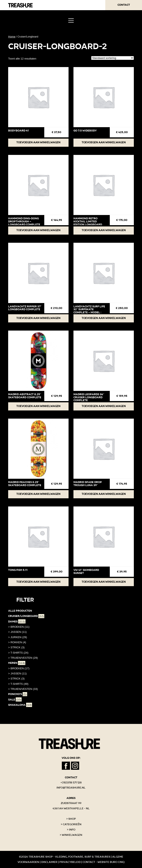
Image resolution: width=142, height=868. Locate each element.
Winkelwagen (72, 835)
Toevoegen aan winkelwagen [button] (38, 142)
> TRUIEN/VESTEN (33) (23, 689)
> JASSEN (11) (17, 632)
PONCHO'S (18, 694)
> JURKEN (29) (18, 637)
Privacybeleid (70, 862)
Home (12, 37)
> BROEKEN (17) (19, 668)
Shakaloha (20, 705)
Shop (72, 819)
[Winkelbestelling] (113, 58)
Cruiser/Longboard (26, 616)
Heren (17, 663)
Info (72, 830)
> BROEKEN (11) (19, 627)
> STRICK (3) (16, 647)
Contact (124, 5)
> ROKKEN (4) (17, 642)
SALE (15, 700)
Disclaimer (49, 862)
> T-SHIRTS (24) (18, 653)
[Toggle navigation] (71, 20)
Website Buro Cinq (111, 862)
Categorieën (72, 824)
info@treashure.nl (71, 788)
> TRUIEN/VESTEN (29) (23, 658)
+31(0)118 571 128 (71, 783)
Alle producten (20, 611)
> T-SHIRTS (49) (18, 684)
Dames (17, 622)
